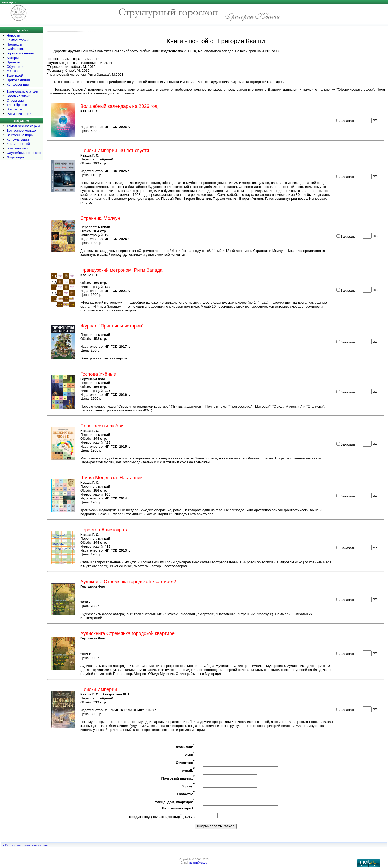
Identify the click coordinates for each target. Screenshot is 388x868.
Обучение (15, 67)
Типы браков (17, 105)
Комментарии (18, 40)
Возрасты (14, 109)
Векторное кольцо (21, 130)
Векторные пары (20, 135)
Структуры (15, 100)
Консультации (18, 139)
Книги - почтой (18, 144)
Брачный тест (18, 148)
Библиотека (16, 49)
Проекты (13, 62)
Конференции (18, 84)
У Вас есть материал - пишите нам (25, 845)
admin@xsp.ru (198, 863)
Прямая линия (18, 80)
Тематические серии (23, 126)
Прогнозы (14, 44)
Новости (13, 35)
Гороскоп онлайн (20, 53)
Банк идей (15, 76)
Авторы (13, 58)
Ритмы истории (19, 114)
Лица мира (15, 157)
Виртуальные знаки (22, 91)
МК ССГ (13, 71)
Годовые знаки (18, 96)
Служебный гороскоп (24, 153)
